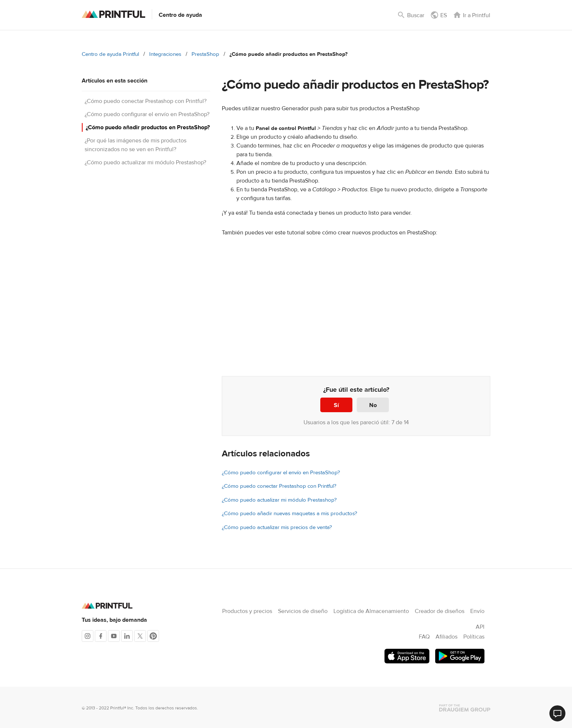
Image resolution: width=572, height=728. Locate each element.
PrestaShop (205, 54)
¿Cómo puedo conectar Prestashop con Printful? (146, 101)
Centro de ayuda (180, 15)
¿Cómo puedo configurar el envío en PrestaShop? (147, 114)
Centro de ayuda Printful (110, 54)
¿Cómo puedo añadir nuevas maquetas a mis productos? (289, 514)
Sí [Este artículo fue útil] (336, 405)
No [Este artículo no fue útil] (373, 405)
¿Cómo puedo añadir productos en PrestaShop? (148, 127)
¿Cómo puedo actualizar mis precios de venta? (277, 527)
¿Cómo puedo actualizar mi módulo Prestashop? (145, 162)
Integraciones (165, 54)
